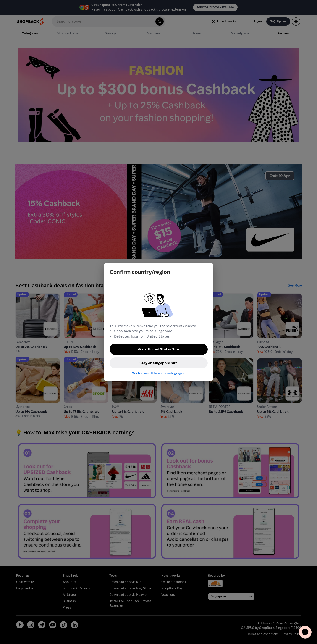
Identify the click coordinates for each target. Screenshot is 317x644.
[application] (305, 632)
